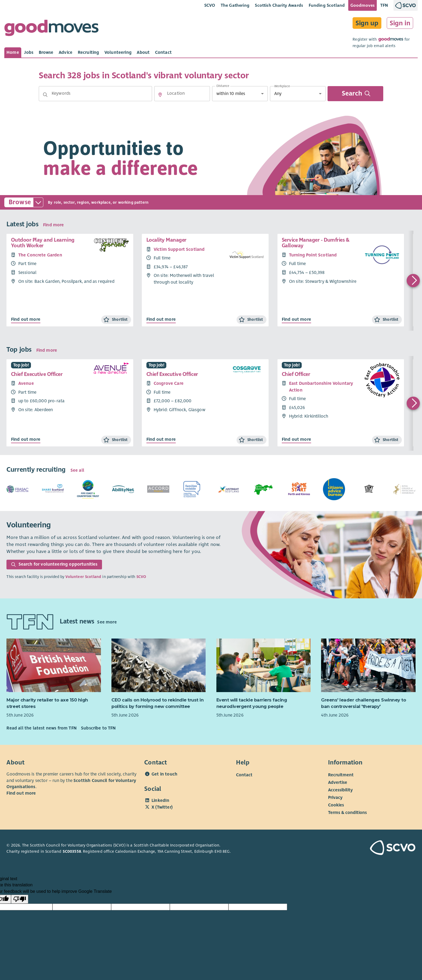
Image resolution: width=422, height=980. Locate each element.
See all (77, 470)
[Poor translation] (20, 899)
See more (107, 622)
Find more (53, 225)
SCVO (210, 5)
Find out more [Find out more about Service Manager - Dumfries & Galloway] (296, 319)
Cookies (336, 805)
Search (356, 94)
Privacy (335, 798)
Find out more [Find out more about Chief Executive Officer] (26, 439)
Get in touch (164, 774)
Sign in (400, 23)
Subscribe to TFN (99, 728)
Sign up (367, 23)
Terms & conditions (347, 813)
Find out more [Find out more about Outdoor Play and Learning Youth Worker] (26, 319)
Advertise (338, 782)
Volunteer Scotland (83, 577)
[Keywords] (95, 94)
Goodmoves (363, 5)
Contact (244, 775)
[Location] (182, 94)
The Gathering (235, 5)
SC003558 (72, 851)
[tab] (13, 52)
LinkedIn (160, 801)
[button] (45, 95)
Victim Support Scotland (179, 249)
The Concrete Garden (40, 255)
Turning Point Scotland (313, 255)
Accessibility (340, 790)
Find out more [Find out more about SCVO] (21, 793)
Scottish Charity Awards (279, 5)
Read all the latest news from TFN (41, 728)
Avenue (26, 383)
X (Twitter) (162, 807)
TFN (384, 5)
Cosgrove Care (169, 383)
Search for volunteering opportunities (54, 564)
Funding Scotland (327, 5)
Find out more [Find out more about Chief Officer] (296, 439)
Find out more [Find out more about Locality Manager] (161, 319)
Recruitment (341, 775)
